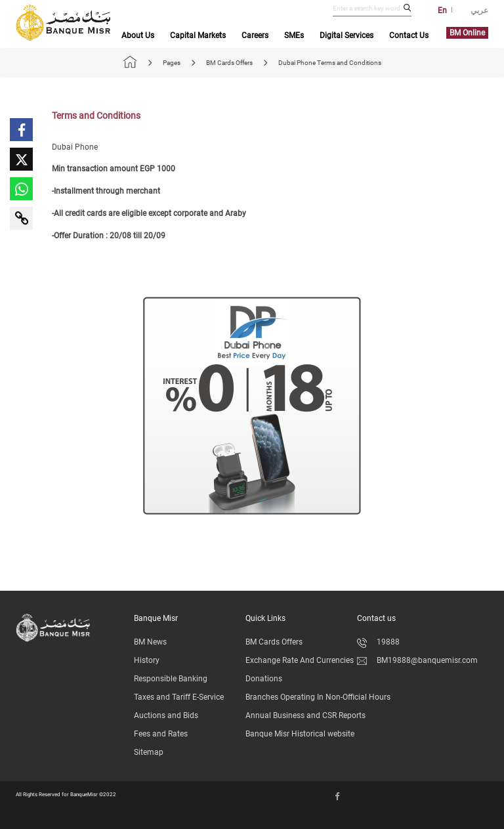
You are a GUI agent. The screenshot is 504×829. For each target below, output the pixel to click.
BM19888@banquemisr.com (417, 660)
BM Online (467, 33)
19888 (378, 642)
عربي (479, 11)
